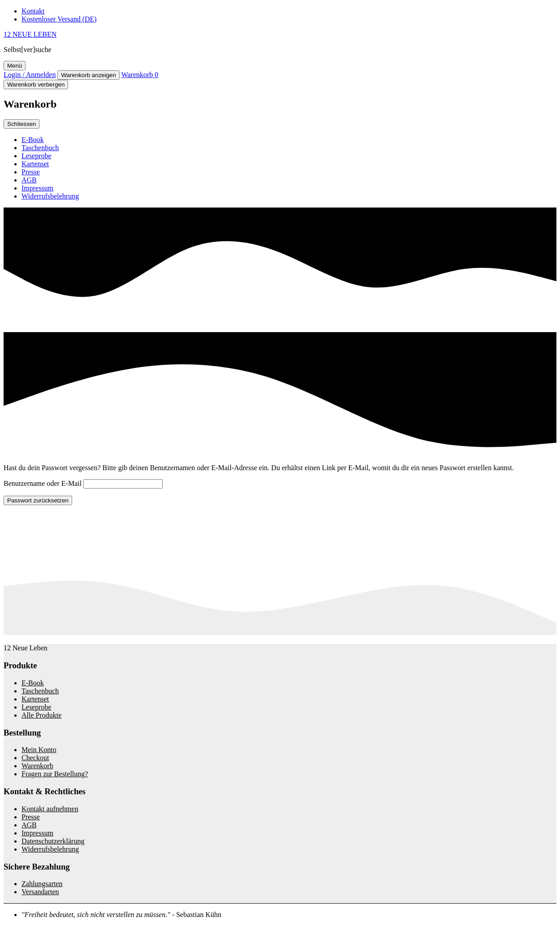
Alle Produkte (41, 715)
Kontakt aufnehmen (50, 809)
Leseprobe (37, 156)
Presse (31, 172)
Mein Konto (39, 750)
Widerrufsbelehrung (50, 196)
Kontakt (33, 11)
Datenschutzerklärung (53, 841)
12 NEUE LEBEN (30, 34)
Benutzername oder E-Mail (43, 483)
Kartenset (35, 164)
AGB (29, 180)
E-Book (33, 140)
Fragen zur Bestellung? (55, 774)
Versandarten (40, 892)
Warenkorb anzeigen (88, 75)
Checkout (35, 758)
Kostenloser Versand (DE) (59, 19)
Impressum (37, 188)
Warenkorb (37, 766)
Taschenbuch (40, 148)
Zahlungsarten (42, 884)
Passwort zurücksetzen (38, 500)
